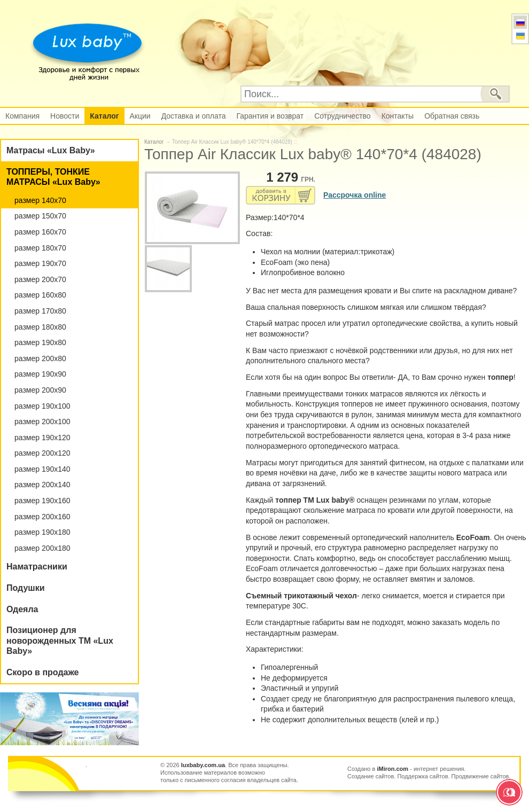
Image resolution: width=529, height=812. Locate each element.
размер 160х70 (40, 232)
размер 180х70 (40, 248)
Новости (65, 116)
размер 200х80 (40, 358)
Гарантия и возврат (270, 116)
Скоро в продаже (42, 672)
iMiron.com (392, 769)
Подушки (26, 588)
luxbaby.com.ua (203, 765)
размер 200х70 (40, 279)
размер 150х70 (40, 216)
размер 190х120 (42, 438)
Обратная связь (452, 116)
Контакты (398, 116)
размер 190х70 (40, 263)
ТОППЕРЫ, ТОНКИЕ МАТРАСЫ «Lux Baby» (53, 177)
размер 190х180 (42, 532)
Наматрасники (37, 567)
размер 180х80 (40, 327)
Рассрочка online (355, 195)
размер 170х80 (40, 311)
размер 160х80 (40, 295)
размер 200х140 (42, 485)
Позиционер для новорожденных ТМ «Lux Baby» (60, 641)
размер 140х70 (40, 200)
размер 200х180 (42, 548)
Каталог (104, 116)
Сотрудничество (342, 116)
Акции (140, 116)
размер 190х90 (40, 374)
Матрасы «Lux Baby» (51, 150)
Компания (22, 116)
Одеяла (22, 609)
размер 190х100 (42, 406)
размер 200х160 (42, 517)
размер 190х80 (40, 342)
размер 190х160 (42, 501)
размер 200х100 (42, 421)
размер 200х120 (42, 453)
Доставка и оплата (194, 116)
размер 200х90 (40, 390)
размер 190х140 (42, 469)
